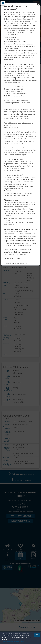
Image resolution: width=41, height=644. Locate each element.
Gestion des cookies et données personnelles (13, 642)
